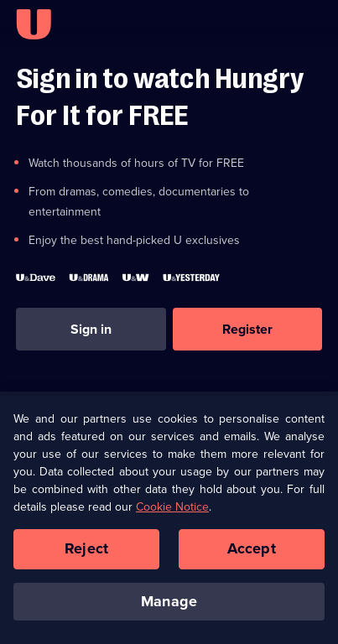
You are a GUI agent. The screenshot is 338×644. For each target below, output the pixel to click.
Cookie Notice (172, 511)
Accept (252, 553)
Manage (169, 605)
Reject (86, 553)
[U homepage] (34, 24)
